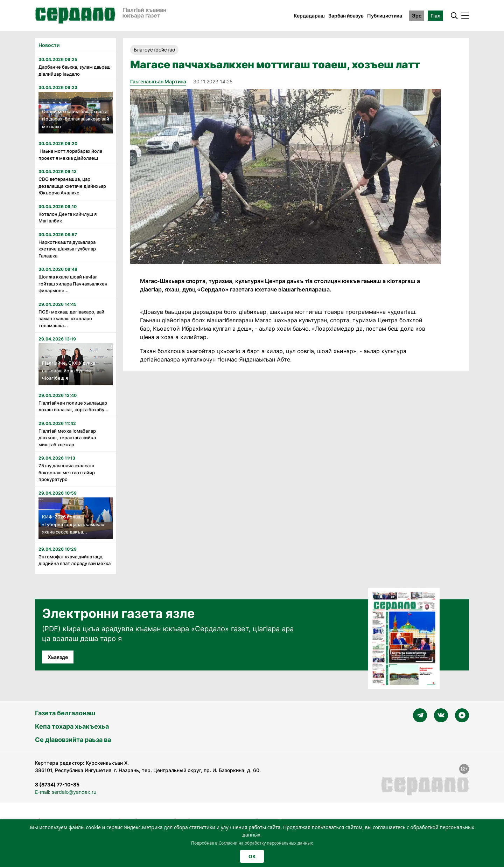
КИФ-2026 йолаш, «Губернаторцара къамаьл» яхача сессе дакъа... (73, 524)
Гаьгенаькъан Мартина (158, 81)
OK (252, 856)
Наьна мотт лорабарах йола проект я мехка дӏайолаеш (70, 154)
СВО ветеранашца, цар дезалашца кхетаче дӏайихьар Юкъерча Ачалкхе (72, 186)
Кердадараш (309, 16)
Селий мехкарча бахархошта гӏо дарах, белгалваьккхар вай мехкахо (76, 119)
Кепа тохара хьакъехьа (72, 726)
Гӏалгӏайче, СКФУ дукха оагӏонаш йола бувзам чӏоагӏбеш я (69, 370)
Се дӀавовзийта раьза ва (73, 740)
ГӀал (435, 16)
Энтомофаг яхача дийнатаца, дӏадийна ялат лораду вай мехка (75, 560)
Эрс (417, 16)
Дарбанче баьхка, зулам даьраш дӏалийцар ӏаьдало (75, 70)
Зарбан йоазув (346, 16)
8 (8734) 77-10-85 (57, 785)
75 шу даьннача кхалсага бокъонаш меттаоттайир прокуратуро (67, 472)
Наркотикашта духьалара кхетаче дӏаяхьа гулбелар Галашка (67, 249)
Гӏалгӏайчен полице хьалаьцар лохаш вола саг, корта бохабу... (73, 406)
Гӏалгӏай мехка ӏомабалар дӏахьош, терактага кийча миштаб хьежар (67, 438)
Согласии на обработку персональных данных (266, 843)
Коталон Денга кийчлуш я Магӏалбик (68, 218)
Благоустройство (154, 50)
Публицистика (385, 16)
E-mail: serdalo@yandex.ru (66, 792)
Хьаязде (58, 657)
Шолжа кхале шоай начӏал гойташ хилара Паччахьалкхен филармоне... (73, 284)
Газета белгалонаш (65, 713)
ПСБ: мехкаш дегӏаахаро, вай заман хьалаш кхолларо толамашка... (71, 319)
